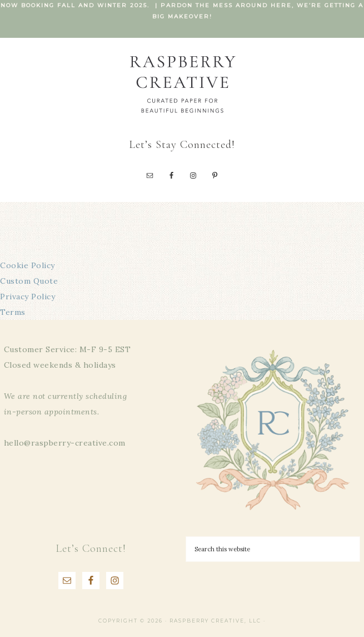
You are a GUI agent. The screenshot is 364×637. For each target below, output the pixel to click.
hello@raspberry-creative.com (65, 443)
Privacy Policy (28, 297)
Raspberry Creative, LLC (182, 84)
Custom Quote (29, 281)
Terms (13, 312)
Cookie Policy (28, 265)
